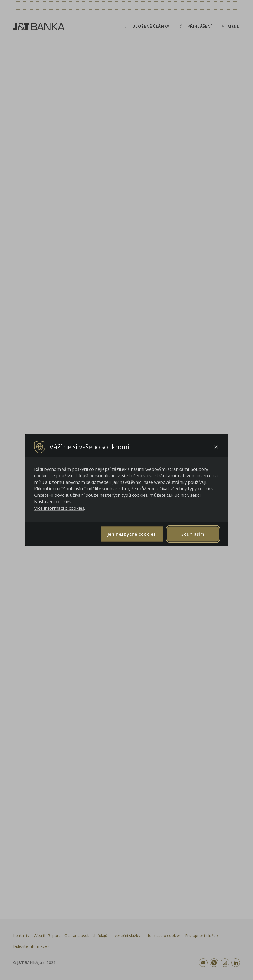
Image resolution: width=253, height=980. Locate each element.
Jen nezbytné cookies (132, 534)
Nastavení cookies (53, 502)
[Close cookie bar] (216, 447)
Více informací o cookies (59, 508)
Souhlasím (193, 534)
